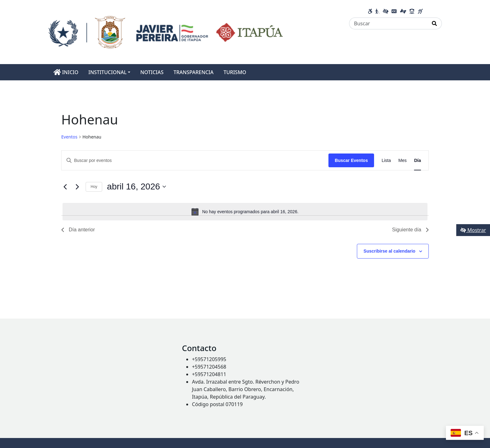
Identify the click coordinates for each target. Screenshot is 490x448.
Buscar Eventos (351, 160)
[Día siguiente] (77, 187)
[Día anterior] (65, 187)
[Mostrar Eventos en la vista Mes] (402, 161)
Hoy (94, 187)
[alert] (245, 212)
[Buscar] (388, 23)
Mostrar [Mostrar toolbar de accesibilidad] (473, 230)
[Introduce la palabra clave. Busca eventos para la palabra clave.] (195, 161)
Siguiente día (410, 230)
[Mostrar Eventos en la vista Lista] (386, 161)
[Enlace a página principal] (166, 32)
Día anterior (78, 230)
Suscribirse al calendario (389, 251)
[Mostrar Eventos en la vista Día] (417, 161)
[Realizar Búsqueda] (435, 23)
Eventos (69, 137)
